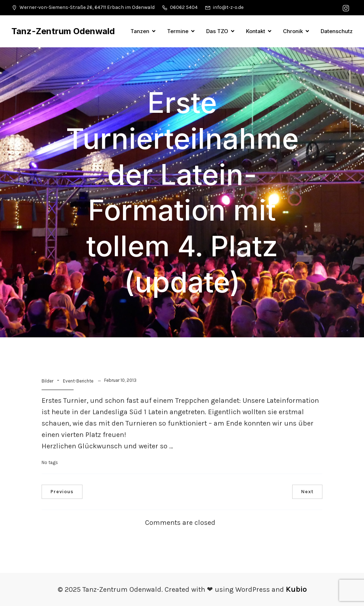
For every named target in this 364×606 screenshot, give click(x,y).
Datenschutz (337, 31)
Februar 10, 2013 (120, 380)
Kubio (296, 589)
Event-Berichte (78, 381)
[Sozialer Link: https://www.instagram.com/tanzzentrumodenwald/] (347, 8)
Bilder (47, 381)
